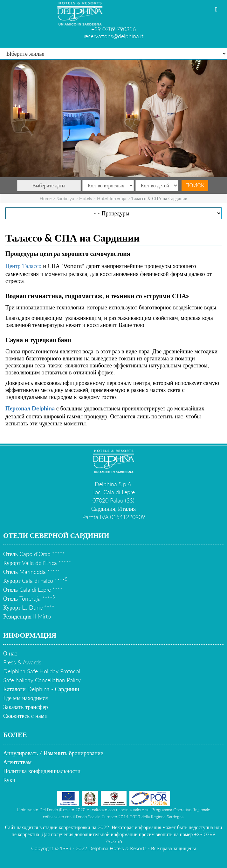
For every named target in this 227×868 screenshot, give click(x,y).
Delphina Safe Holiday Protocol (42, 671)
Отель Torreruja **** (29, 598)
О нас (10, 653)
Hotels (86, 198)
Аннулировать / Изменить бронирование (53, 753)
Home (46, 198)
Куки (9, 780)
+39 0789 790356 (113, 29)
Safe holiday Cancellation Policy (42, 680)
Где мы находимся (26, 698)
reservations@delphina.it (113, 36)
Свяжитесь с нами (25, 716)
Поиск (195, 185)
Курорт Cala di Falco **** (35, 581)
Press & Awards (22, 662)
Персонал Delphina (30, 408)
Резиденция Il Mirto (27, 616)
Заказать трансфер (26, 707)
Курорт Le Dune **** (29, 607)
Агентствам (17, 762)
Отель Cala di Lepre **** (33, 590)
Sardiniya (65, 198)
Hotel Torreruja (112, 198)
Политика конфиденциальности (42, 771)
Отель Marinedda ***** (32, 572)
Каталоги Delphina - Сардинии (41, 689)
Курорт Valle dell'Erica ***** (37, 563)
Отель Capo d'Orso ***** (34, 554)
